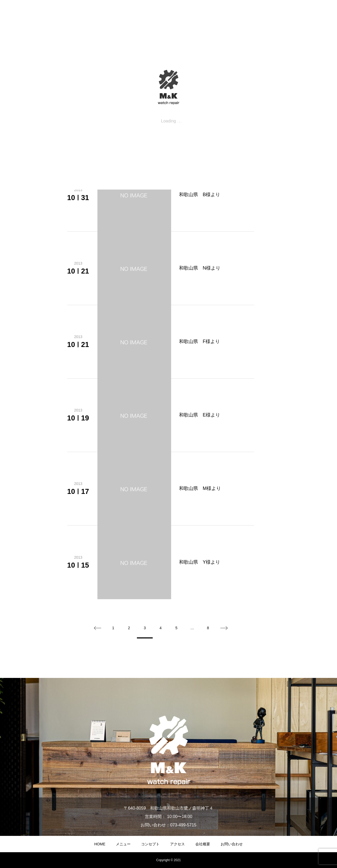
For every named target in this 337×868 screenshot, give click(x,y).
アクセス (177, 844)
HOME (100, 844)
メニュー (123, 844)
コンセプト (150, 844)
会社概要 (203, 844)
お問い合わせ (232, 844)
